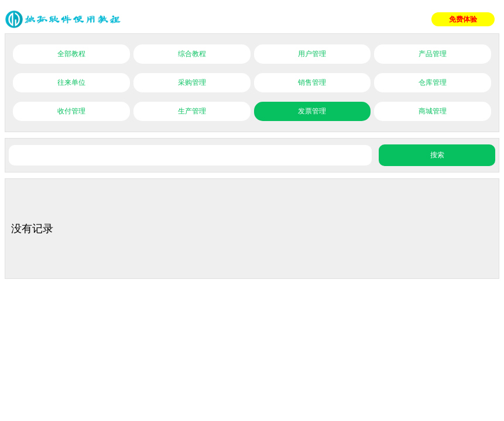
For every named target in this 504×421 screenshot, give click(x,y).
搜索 (437, 155)
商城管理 (433, 111)
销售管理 (312, 82)
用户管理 (312, 54)
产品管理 (433, 54)
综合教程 (192, 54)
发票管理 (312, 111)
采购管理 (192, 82)
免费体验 (463, 19)
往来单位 (71, 82)
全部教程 (71, 54)
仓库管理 (433, 82)
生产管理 (192, 111)
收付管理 (71, 111)
